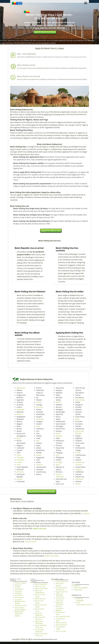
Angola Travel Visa (62, 592)
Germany (40, 407)
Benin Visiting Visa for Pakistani (30, 292)
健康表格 (59, 610)
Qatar (58, 465)
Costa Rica (20, 460)
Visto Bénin (18, 593)
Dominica (20, 472)
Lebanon (39, 465)
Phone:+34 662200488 (80, 599)
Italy (38, 441)
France (39, 402)
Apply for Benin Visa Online (45, 32)
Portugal (59, 462)
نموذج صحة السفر (61, 631)
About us (77, 586)
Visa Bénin (86, 513)
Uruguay (79, 469)
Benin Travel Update (39, 602)
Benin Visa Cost (40, 586)
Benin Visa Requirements (40, 591)
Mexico (58, 402)
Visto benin (18, 591)
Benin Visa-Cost (40, 599)
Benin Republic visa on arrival (29, 248)
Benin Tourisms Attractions (40, 618)
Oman (58, 433)
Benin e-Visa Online (42, 588)
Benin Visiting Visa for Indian (70, 292)
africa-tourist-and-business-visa (62, 589)
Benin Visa (18, 585)
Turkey (78, 453)
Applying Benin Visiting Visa (69, 333)
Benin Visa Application (39, 614)
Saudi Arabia (80, 400)
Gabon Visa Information (60, 603)
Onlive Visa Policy (52, 556)
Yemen (78, 484)
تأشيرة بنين (18, 599)
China (19, 455)
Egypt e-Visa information (39, 622)
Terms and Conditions (81, 588)
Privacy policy (78, 590)
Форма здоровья (61, 625)
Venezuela (79, 479)
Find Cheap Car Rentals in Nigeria (20, 609)
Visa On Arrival (31, 542)
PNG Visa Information (60, 607)
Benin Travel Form (41, 584)
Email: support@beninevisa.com (84, 604)
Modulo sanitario (61, 623)
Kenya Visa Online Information (41, 626)
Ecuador (20, 479)
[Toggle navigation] (86, 3)
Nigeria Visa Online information (41, 635)
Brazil (19, 438)
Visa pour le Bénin (20, 583)
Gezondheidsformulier (63, 617)
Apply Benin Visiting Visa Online (42, 492)
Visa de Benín (19, 589)
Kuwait (39, 455)
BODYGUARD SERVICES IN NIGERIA (19, 614)
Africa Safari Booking (60, 585)
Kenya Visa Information (60, 595)
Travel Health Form (21, 606)
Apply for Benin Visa (51, 231)
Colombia (20, 457)
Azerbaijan (21, 409)
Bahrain (20, 414)
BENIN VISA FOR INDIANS (20, 602)
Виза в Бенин (19, 597)
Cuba (19, 465)
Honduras (40, 419)
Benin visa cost (40, 528)
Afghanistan (21, 388)
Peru (58, 455)
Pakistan (59, 436)
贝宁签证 (17, 587)
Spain (77, 419)
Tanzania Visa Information (40, 631)
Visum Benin (19, 595)
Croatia (19, 462)
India (38, 426)
